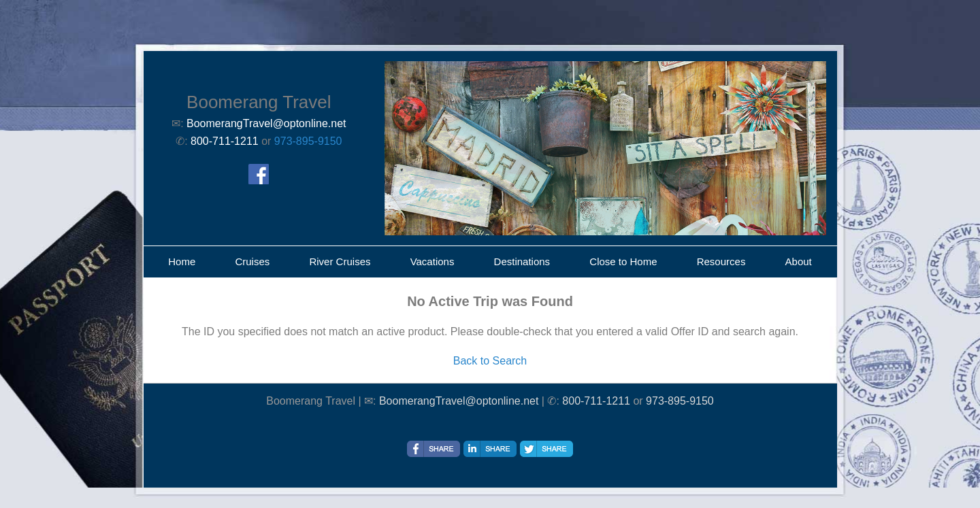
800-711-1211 (596, 401)
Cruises (252, 261)
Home (182, 261)
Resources (721, 261)
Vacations (432, 261)
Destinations (522, 261)
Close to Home (623, 261)
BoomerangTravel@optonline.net (459, 401)
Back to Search (490, 361)
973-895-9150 (308, 141)
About (799, 261)
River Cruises (340, 261)
